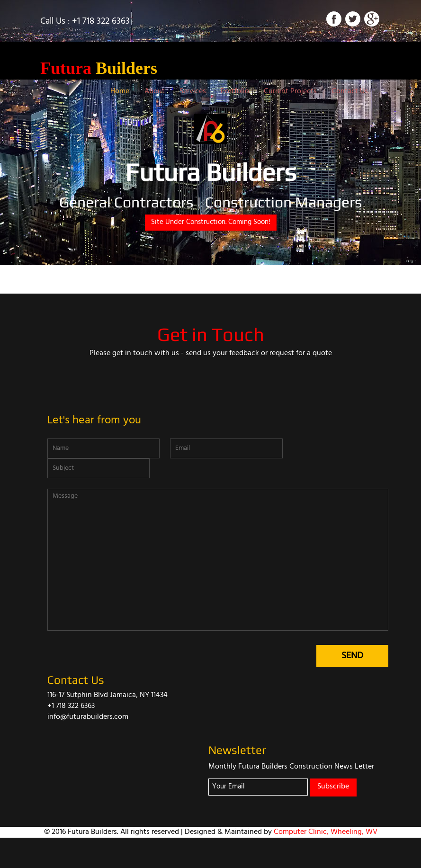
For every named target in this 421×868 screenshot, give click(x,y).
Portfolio (235, 91)
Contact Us (350, 91)
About (155, 91)
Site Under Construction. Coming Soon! (211, 222)
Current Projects (290, 91)
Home (120, 91)
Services (193, 91)
